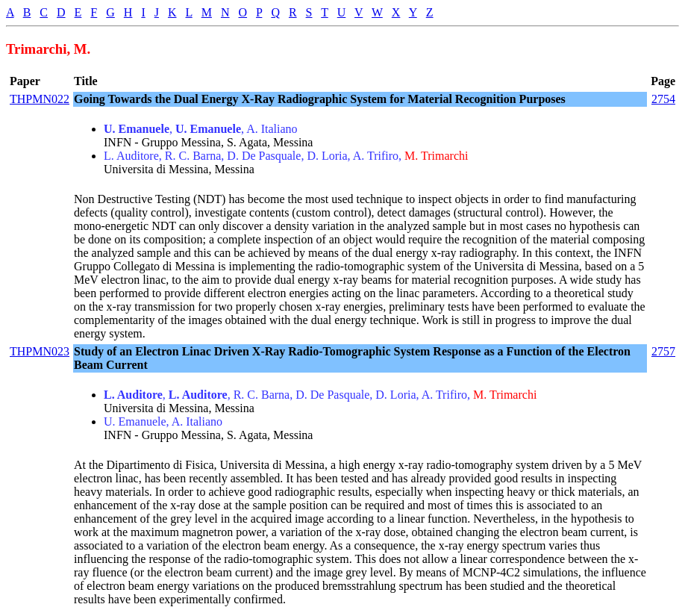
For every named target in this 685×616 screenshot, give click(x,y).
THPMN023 (40, 351)
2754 (663, 99)
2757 (663, 351)
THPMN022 (40, 99)
